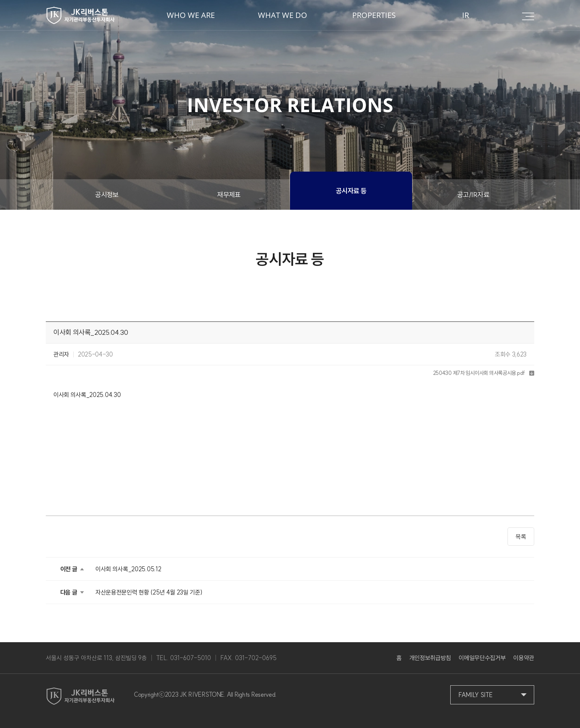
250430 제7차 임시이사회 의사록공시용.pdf (479, 373)
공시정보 (107, 195)
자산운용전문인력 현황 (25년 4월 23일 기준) (149, 592)
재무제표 (229, 195)
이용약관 (524, 658)
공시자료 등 (351, 191)
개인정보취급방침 (430, 658)
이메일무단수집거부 (482, 658)
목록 (521, 537)
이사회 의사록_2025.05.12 (128, 569)
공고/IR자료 (473, 195)
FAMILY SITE (475, 695)
